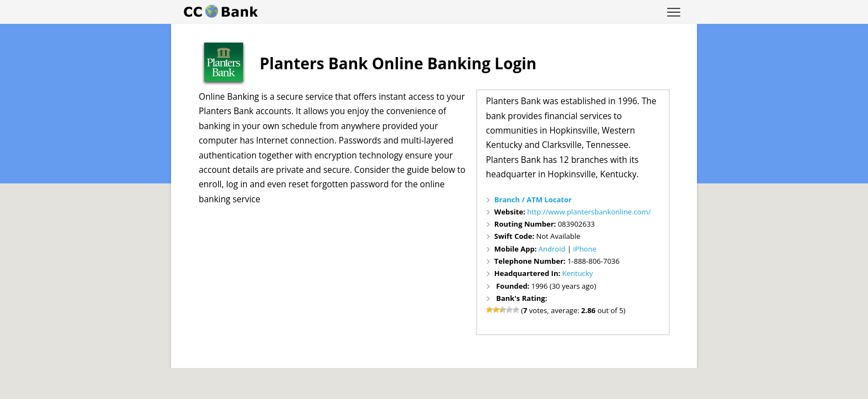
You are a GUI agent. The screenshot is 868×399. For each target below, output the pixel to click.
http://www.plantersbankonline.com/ (589, 212)
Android (552, 249)
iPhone (585, 249)
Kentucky (578, 273)
